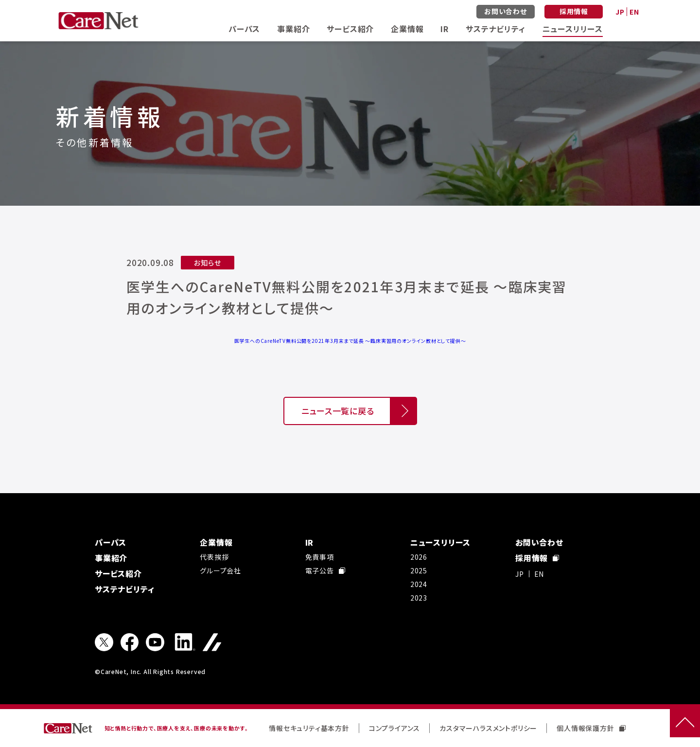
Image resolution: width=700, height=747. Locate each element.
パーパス (244, 29)
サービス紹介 (350, 29)
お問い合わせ (506, 11)
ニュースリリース (573, 29)
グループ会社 (220, 570)
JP (620, 12)
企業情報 (407, 29)
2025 (419, 570)
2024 (419, 584)
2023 (419, 598)
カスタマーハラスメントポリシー (488, 728)
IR (445, 29)
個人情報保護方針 (591, 728)
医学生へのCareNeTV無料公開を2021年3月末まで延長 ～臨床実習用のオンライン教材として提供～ (350, 341)
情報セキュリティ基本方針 (309, 728)
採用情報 (574, 11)
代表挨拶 (214, 557)
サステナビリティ (495, 29)
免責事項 (320, 557)
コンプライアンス (394, 728)
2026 (419, 557)
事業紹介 (293, 29)
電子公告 (325, 570)
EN (634, 12)
